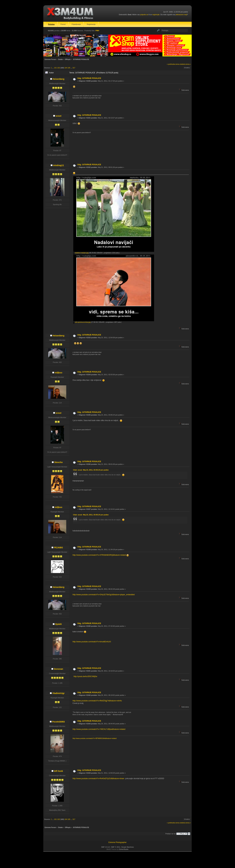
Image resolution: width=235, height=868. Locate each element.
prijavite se (144, 15)
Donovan (58, 669)
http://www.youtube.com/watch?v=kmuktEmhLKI (92, 642)
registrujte (156, 15)
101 (55, 68)
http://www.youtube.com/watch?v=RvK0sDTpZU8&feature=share (98, 779)
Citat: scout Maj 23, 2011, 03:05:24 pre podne (91, 470)
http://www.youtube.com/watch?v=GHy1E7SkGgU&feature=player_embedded (104, 595)
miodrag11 (59, 165)
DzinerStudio (124, 849)
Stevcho (58, 462)
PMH (97, 31)
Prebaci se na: (171, 834)
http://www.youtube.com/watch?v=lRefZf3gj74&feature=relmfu (97, 701)
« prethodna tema (173, 64)
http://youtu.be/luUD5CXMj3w (86, 676)
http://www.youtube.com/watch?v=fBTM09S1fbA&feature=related (94, 738)
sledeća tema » (185, 64)
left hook (58, 771)
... (53, 68)
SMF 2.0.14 (105, 847)
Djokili (58, 624)
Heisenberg (58, 79)
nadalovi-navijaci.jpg (81, 253)
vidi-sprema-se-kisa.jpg (82, 322)
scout (58, 116)
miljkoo (58, 373)
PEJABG (58, 548)
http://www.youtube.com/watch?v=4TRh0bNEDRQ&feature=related (99, 555)
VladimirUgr (58, 693)
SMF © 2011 (116, 847)
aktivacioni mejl (181, 15)
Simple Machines (128, 847)
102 (59, 68)
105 (69, 68)
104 (66, 68)
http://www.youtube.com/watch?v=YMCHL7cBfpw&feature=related (99, 729)
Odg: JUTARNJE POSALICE (89, 78)
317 (74, 68)
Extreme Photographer (118, 842)
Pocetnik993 (58, 722)
